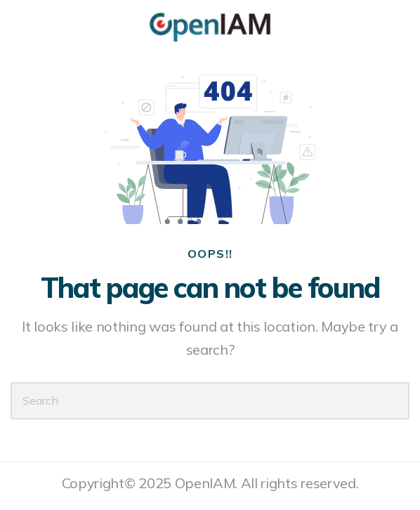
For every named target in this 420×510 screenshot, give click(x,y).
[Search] (210, 401)
